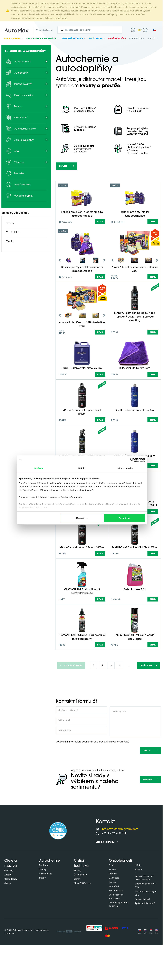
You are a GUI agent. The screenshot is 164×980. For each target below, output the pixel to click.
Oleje (12, 39)
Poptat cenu (67, 257)
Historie (113, 904)
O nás (112, 900)
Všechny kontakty (105, 877)
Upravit (82, 518)
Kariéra (138, 904)
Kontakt (152, 39)
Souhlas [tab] (38, 468)
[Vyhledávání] (91, 30)
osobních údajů (121, 776)
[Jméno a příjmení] (81, 745)
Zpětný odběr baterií (145, 938)
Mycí (96, 39)
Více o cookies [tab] (126, 468)
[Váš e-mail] (81, 755)
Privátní (117, 39)
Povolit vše (124, 518)
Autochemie (41, 39)
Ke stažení (114, 921)
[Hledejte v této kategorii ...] (74, 182)
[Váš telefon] (81, 765)
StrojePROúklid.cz (83, 918)
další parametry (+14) (145, 203)
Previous (60, 295)
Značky (10, 223)
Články (10, 241)
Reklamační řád (142, 934)
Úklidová (73, 39)
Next (104, 295)
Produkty (9, 905)
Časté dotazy (13, 232)
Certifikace (114, 913)
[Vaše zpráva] (135, 757)
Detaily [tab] (82, 468)
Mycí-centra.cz (116, 925)
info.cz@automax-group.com (120, 864)
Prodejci (113, 908)
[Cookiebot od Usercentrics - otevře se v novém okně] (132, 460)
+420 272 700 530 (114, 868)
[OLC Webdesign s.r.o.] (69, 966)
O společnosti (120, 896)
